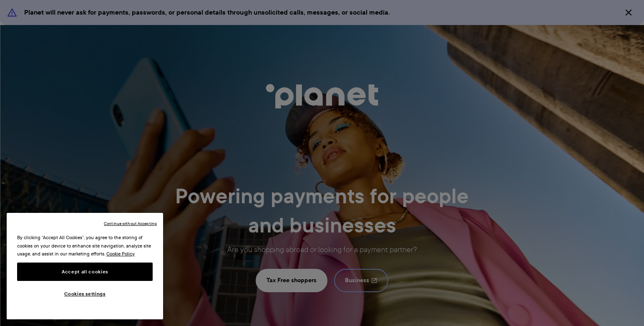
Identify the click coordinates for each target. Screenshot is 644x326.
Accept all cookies (85, 272)
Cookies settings (85, 294)
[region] (85, 266)
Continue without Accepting (130, 224)
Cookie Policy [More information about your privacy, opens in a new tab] (121, 254)
